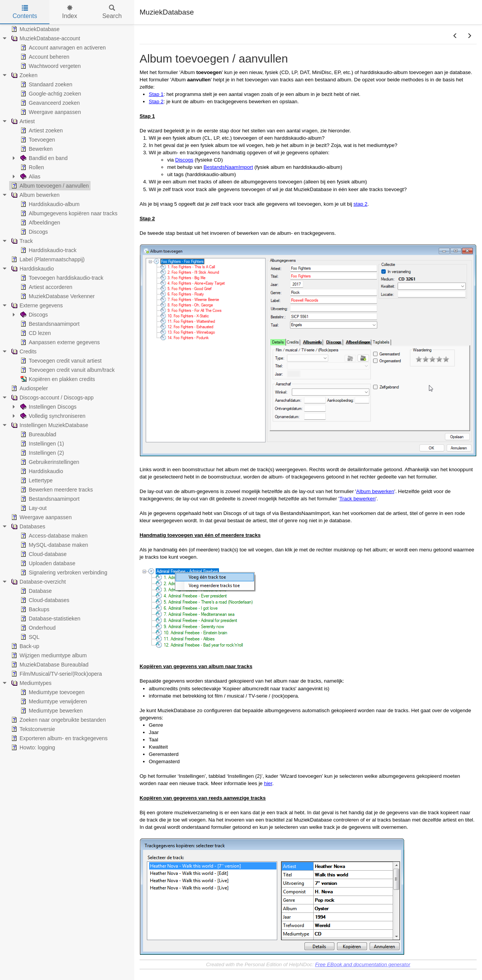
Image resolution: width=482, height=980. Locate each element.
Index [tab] (70, 12)
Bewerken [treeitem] (36, 149)
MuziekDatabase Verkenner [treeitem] (57, 296)
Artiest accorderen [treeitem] (46, 287)
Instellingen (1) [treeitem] (41, 444)
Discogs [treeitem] (33, 232)
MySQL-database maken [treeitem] (53, 545)
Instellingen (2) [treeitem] (41, 453)
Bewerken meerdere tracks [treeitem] (56, 490)
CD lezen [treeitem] (35, 333)
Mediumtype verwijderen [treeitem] (53, 701)
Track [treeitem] (21, 241)
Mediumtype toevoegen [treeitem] (52, 692)
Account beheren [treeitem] (44, 57)
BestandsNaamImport (228, 167)
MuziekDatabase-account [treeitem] (45, 38)
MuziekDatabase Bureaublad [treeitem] (49, 665)
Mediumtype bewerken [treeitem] (51, 711)
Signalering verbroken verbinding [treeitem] (63, 572)
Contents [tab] (25, 12)
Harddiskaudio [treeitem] (32, 269)
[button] (455, 36)
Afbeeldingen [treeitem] (39, 223)
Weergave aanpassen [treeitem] (50, 112)
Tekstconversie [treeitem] (32, 729)
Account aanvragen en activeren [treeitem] (62, 48)
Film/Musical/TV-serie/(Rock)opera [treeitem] (56, 674)
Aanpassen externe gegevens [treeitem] (59, 342)
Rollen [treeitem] (31, 167)
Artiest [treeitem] (22, 121)
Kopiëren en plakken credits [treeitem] (57, 379)
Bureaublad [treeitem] (38, 434)
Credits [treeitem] (23, 351)
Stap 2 (156, 101)
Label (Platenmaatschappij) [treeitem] (47, 259)
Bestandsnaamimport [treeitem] (49, 324)
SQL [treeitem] (29, 637)
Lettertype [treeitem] (36, 480)
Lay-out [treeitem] (33, 508)
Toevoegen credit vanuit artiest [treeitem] (60, 361)
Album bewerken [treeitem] (35, 195)
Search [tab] (112, 12)
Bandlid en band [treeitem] (43, 158)
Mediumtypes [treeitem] (30, 683)
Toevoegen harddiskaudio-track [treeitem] (61, 278)
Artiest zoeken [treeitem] (41, 130)
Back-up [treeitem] (24, 646)
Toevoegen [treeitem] (37, 140)
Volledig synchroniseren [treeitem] (52, 416)
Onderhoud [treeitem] (37, 628)
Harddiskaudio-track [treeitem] (48, 250)
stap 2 (360, 204)
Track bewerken (357, 499)
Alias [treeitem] (30, 177)
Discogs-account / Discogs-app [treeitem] (52, 398)
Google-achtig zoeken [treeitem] (50, 94)
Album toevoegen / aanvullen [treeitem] (49, 186)
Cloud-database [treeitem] (43, 554)
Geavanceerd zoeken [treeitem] (49, 103)
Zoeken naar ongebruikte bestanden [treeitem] (58, 720)
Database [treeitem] (35, 591)
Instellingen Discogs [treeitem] (48, 407)
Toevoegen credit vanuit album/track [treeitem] (67, 370)
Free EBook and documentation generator (363, 964)
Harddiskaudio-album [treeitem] (49, 204)
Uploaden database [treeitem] (47, 563)
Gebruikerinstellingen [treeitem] (49, 462)
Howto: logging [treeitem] (32, 747)
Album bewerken (375, 491)
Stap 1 (156, 94)
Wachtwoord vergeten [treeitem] (50, 66)
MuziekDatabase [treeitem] (35, 29)
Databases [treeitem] (27, 526)
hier (268, 783)
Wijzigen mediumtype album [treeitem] (48, 655)
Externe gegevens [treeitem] (36, 305)
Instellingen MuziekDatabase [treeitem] (49, 425)
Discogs (184, 160)
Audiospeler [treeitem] (29, 388)
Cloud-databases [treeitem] (44, 600)
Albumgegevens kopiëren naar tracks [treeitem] (68, 213)
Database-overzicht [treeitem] (38, 582)
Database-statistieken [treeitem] (50, 619)
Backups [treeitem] (34, 609)
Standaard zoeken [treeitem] (46, 84)
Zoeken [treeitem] (24, 75)
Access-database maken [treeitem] (53, 536)
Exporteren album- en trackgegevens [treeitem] (59, 738)
